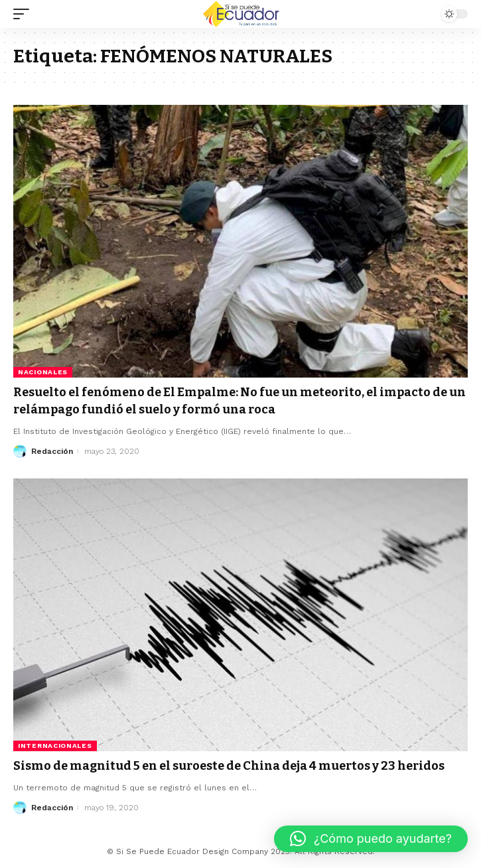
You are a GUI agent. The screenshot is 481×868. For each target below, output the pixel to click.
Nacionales (43, 372)
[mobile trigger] (25, 14)
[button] (371, 839)
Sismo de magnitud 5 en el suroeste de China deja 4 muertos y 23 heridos (229, 766)
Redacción (52, 451)
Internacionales (55, 746)
